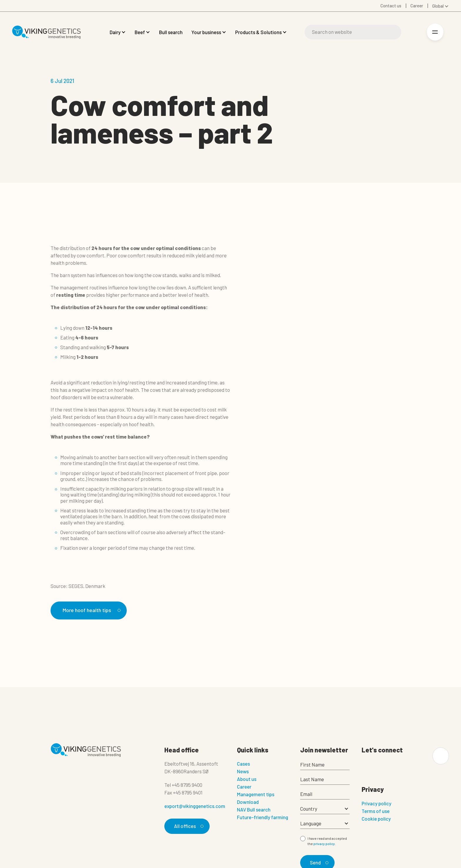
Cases (243, 764)
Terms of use (376, 811)
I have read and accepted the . (327, 841)
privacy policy (324, 844)
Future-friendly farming (263, 817)
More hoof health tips (92, 610)
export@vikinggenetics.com (195, 806)
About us (247, 779)
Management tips (256, 794)
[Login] (414, 32)
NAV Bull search (254, 810)
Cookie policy (376, 819)
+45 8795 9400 (187, 785)
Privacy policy (376, 804)
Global (438, 6)
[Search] (353, 32)
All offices (188, 826)
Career (244, 787)
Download (248, 802)
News (243, 772)
